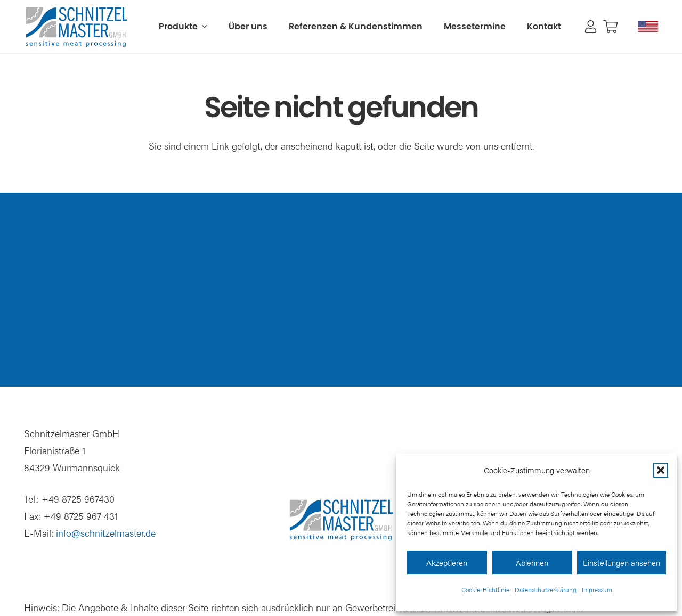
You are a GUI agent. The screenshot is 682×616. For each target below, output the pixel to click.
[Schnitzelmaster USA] (648, 27)
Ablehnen (532, 562)
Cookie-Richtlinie (485, 589)
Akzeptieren (447, 562)
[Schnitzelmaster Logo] (76, 27)
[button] (661, 470)
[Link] (591, 27)
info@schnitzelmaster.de (106, 533)
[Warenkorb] (610, 27)
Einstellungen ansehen (622, 562)
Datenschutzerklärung (546, 589)
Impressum (597, 589)
